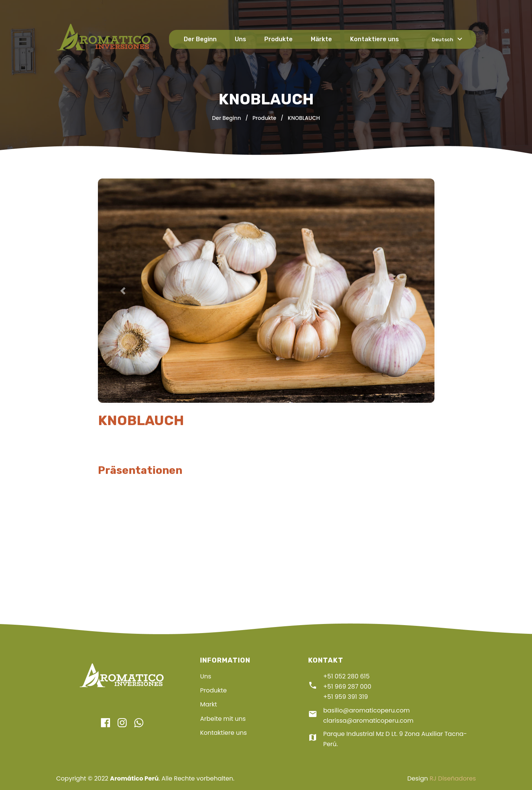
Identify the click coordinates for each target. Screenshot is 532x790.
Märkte (321, 39)
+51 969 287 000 (347, 687)
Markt (209, 704)
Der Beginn (200, 39)
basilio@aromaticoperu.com (367, 710)
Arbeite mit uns (223, 719)
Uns (240, 39)
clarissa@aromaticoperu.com (368, 721)
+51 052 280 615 (347, 676)
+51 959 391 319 (346, 697)
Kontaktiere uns (375, 39)
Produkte (278, 39)
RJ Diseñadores (453, 778)
